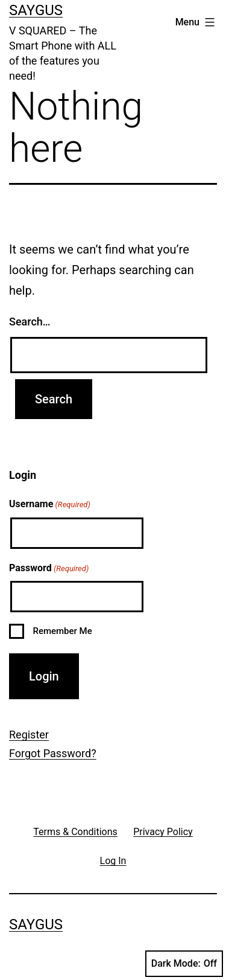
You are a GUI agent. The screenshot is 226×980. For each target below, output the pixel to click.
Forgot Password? (53, 753)
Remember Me (62, 631)
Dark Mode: (184, 964)
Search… (30, 322)
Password (49, 569)
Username (50, 505)
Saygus (36, 10)
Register (29, 735)
